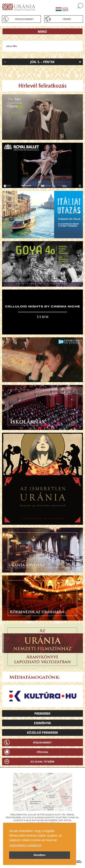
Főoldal (42, 752)
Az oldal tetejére (42, 762)
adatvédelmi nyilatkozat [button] (25, 845)
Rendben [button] (40, 855)
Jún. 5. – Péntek (42, 62)
